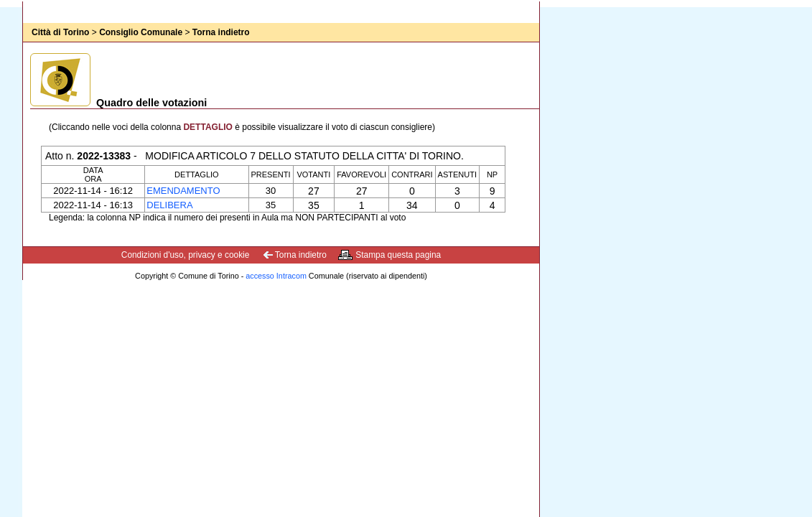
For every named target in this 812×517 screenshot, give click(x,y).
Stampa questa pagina (398, 255)
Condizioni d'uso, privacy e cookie (186, 255)
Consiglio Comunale (141, 32)
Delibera (169, 205)
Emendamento (183, 191)
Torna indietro (221, 32)
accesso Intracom (276, 276)
